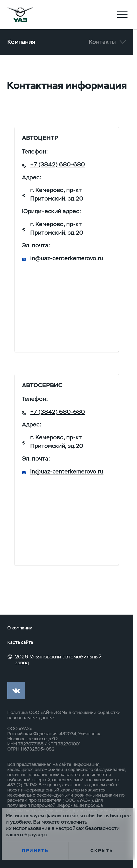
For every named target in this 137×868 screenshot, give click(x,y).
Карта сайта (20, 642)
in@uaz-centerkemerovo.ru (67, 258)
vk (16, 691)
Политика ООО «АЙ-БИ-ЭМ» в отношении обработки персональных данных (64, 715)
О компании (20, 628)
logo (20, 14)
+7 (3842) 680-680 (58, 164)
